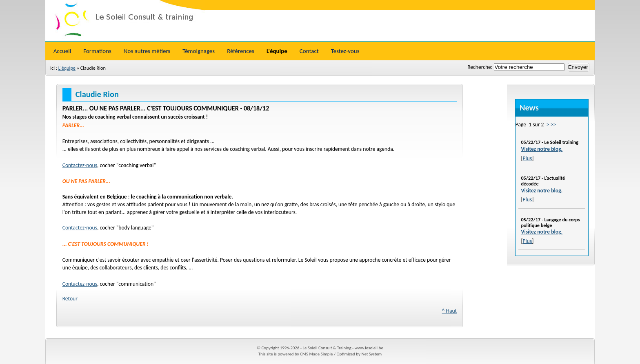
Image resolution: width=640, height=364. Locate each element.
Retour (70, 299)
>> (553, 125)
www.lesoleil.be (369, 348)
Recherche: (480, 67)
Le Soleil (320, 20)
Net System (371, 354)
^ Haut (450, 311)
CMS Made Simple (316, 354)
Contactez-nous (80, 165)
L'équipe (67, 68)
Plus (528, 158)
